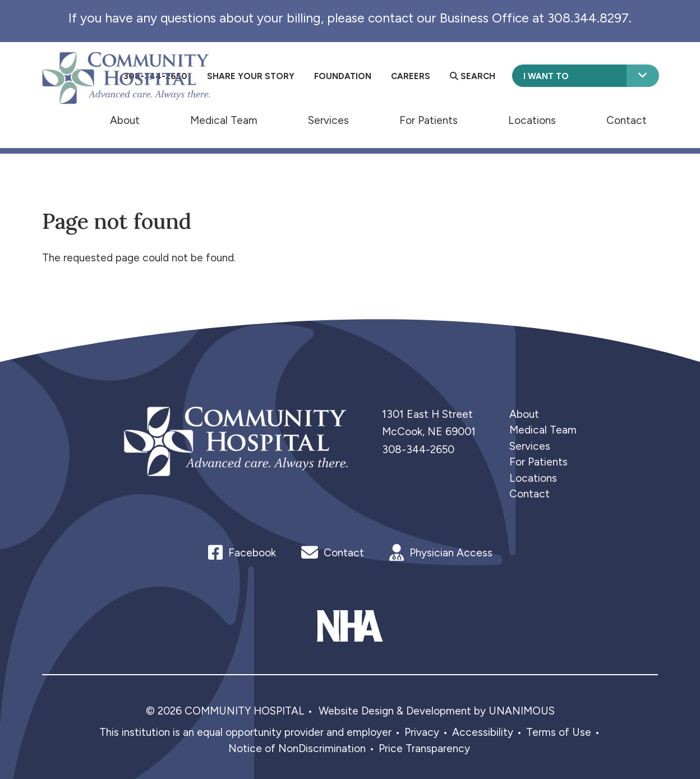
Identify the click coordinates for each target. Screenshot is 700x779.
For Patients (429, 120)
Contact (627, 120)
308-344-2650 (418, 450)
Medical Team (224, 120)
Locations (532, 120)
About (125, 120)
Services (328, 120)
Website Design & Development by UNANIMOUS (437, 711)
